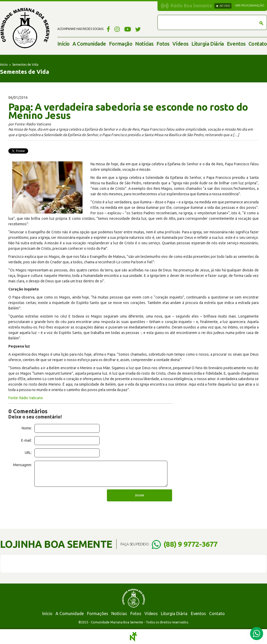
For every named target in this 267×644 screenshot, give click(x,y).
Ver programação (250, 5)
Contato (258, 44)
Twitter (138, 29)
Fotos (163, 44)
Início (63, 44)
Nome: (27, 428)
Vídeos (180, 44)
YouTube (128, 29)
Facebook (108, 29)
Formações (98, 613)
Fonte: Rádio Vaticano (26, 398)
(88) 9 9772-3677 (190, 544)
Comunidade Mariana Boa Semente (25, 28)
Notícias (144, 44)
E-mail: (26, 440)
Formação (121, 44)
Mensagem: (22, 465)
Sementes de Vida (25, 65)
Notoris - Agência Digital (133, 637)
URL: (28, 453)
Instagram (117, 29)
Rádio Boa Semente (191, 5)
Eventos (236, 44)
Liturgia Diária (208, 44)
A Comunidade (89, 44)
